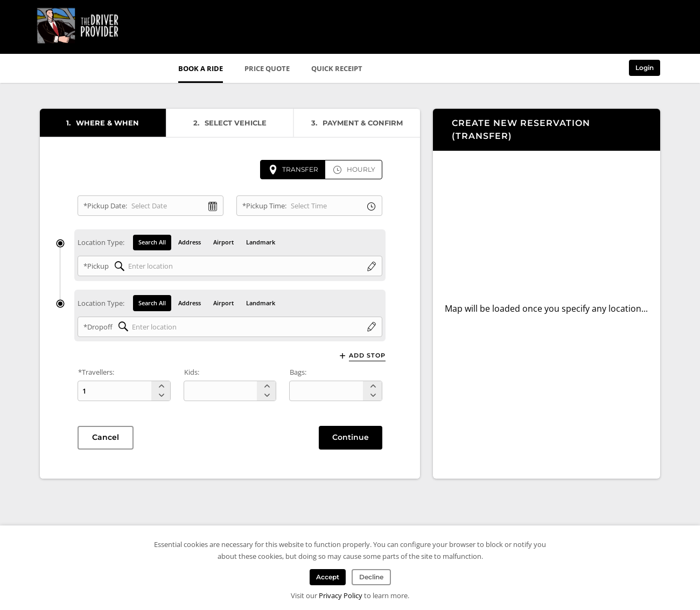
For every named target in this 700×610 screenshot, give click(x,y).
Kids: (192, 373)
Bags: (298, 373)
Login (645, 68)
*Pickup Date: (105, 206)
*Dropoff (98, 327)
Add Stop (367, 356)
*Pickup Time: (264, 206)
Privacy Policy (341, 595)
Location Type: (101, 243)
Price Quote (267, 68)
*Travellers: (96, 373)
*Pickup (96, 267)
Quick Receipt (337, 68)
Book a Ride (201, 68)
